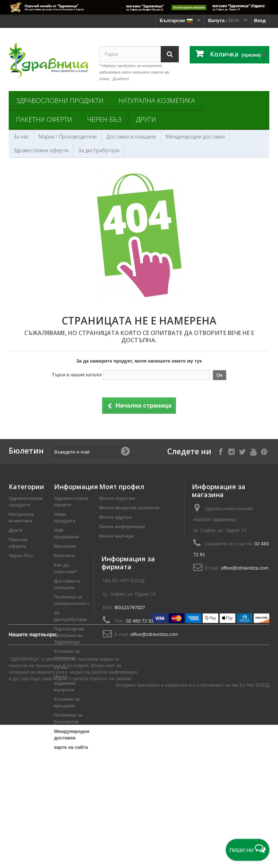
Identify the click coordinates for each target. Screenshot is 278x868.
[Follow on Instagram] (231, 451)
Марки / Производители (68, 137)
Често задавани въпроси (65, 683)
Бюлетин (26, 451)
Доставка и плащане (131, 137)
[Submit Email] (125, 452)
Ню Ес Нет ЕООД (250, 828)
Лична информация (122, 527)
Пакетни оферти (44, 119)
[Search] (170, 54)
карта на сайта (71, 747)
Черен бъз (104, 119)
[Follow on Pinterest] (264, 451)
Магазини (65, 546)
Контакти (64, 556)
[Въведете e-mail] (92, 452)
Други (146, 119)
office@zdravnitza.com (245, 568)
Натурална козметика (157, 100)
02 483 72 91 (140, 662)
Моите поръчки (117, 498)
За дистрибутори (99, 150)
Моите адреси (115, 517)
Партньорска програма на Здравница (69, 635)
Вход (260, 20)
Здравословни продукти (60, 100)
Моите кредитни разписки (129, 508)
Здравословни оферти (41, 150)
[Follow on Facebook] (221, 451)
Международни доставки (195, 137)
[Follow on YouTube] (253, 451)
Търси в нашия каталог (77, 375)
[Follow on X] (242, 451)
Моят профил (122, 487)
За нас (21, 137)
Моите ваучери (117, 536)
